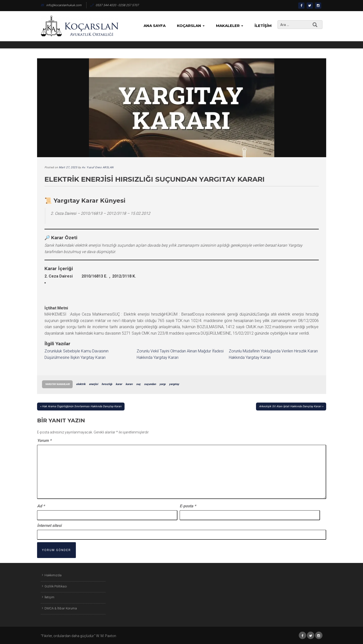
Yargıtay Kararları (57, 384)
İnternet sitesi (49, 526)
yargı (162, 384)
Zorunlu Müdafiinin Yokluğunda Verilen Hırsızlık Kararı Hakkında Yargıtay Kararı (273, 354)
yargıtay (174, 384)
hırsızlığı (107, 384)
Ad (41, 506)
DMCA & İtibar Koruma (61, 608)
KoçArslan (191, 26)
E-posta (188, 506)
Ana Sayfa (155, 26)
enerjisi (94, 384)
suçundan (150, 384)
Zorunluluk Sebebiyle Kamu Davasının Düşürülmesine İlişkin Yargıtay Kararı (76, 354)
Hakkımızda (53, 575)
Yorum (44, 440)
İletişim (263, 26)
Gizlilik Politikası (56, 586)
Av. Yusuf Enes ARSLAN (98, 167)
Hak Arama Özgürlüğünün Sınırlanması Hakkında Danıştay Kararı (82, 406)
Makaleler (230, 26)
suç (138, 384)
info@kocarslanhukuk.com (61, 5)
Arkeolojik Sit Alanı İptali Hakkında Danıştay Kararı (290, 406)
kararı (129, 384)
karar (119, 384)
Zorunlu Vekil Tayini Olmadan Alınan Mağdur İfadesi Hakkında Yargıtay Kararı (180, 354)
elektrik (81, 384)
